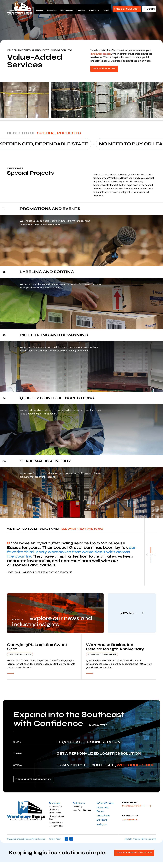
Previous (148, 555)
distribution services (101, 54)
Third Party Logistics (20, 655)
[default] (44, 657)
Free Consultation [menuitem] (132, 806)
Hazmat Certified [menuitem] (56, 826)
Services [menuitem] (40, 9)
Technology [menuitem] (52, 9)
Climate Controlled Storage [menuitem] (57, 818)
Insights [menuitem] (106, 9)
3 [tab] (151, 558)
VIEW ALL (127, 613)
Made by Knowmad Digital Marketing (140, 839)
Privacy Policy (55, 839)
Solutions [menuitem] (79, 803)
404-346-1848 (130, 820)
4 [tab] (151, 562)
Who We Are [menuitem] (94, 9)
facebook (71, 839)
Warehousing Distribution (102, 655)
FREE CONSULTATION (127, 9)
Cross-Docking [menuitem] (55, 813)
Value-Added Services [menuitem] (82, 810)
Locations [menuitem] (81, 9)
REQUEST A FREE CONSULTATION (33, 779)
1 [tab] (151, 550)
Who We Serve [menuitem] (67, 9)
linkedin (66, 839)
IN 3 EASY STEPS (98, 725)
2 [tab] (151, 555)
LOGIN (151, 9)
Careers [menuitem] (102, 820)
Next (154, 555)
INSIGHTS (18, 619)
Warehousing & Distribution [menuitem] (56, 808)
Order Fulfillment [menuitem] (56, 822)
